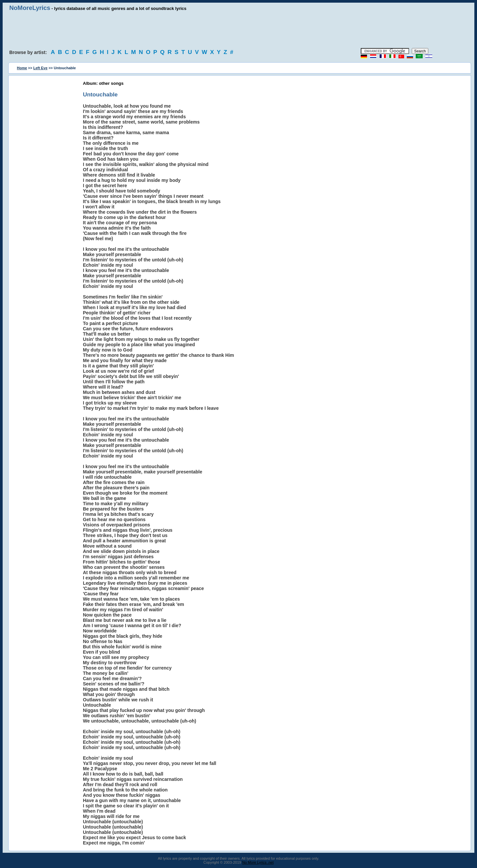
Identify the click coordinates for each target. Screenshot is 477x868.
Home (22, 68)
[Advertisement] (238, 30)
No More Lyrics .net (258, 862)
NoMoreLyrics (30, 8)
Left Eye (41, 68)
